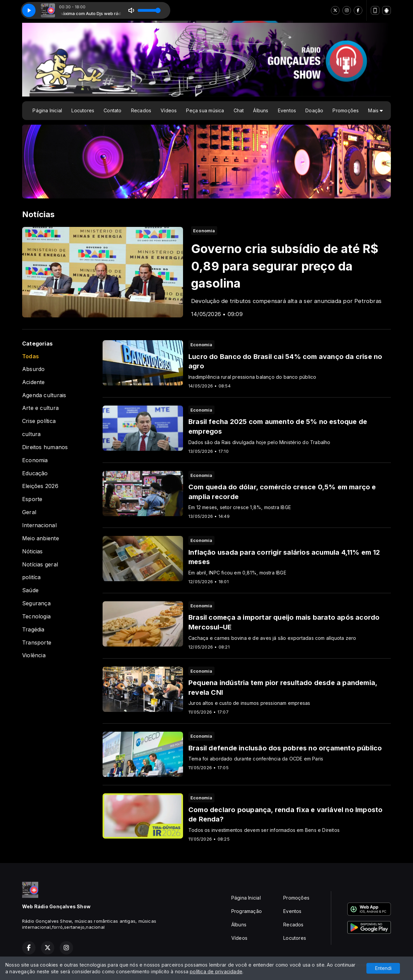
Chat (239, 110)
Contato (112, 110)
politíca (32, 577)
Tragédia (33, 630)
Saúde (30, 590)
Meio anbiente (41, 538)
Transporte (37, 643)
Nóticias (33, 552)
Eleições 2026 (40, 486)
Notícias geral (40, 565)
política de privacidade (216, 971)
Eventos (287, 110)
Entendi (383, 968)
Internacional (39, 525)
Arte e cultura (40, 408)
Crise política (39, 421)
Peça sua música (205, 110)
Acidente (34, 382)
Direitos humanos (45, 447)
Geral (29, 512)
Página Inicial (47, 110)
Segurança (36, 603)
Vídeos (169, 110)
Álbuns (261, 110)
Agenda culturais (44, 395)
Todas (31, 356)
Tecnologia (36, 617)
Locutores (83, 110)
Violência (34, 655)
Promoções (346, 110)
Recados (141, 110)
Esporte (32, 499)
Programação (247, 911)
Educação (35, 473)
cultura (31, 434)
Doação (314, 110)
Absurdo (33, 369)
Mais (375, 110)
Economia (35, 460)
